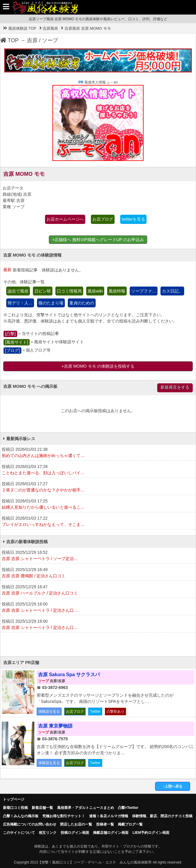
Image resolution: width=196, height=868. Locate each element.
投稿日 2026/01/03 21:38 (98, 453)
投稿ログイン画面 (75, 833)
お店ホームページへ (65, 219)
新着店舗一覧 (42, 808)
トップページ (14, 799)
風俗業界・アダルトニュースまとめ (86, 808)
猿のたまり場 (51, 303)
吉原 (32, 40)
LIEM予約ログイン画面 (151, 833)
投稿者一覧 (105, 824)
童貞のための (82, 303)
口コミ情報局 (69, 291)
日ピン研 (43, 291)
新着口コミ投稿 (15, 808)
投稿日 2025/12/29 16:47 (98, 590)
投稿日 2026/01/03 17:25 (98, 505)
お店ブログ (103, 219)
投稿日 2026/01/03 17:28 (98, 470)
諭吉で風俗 (18, 291)
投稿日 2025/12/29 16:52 (98, 556)
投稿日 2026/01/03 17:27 (98, 487)
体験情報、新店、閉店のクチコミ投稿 (162, 816)
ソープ (50, 40)
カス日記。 (172, 291)
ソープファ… (144, 291)
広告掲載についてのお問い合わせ (30, 824)
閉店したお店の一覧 (76, 824)
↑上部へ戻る (173, 786)
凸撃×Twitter (128, 808)
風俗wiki (95, 291)
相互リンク (48, 833)
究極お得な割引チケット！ (64, 816)
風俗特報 (117, 291)
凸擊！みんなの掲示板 (21, 816)
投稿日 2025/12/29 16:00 (98, 608)
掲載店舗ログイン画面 (111, 833)
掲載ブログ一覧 (130, 824)
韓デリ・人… (20, 303)
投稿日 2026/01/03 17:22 (98, 522)
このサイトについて (19, 833)
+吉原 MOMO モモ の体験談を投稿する (98, 366)
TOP (9, 40)
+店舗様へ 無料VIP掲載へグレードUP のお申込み (98, 240)
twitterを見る (133, 219)
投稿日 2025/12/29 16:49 (98, 573)
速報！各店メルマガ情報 (109, 816)
